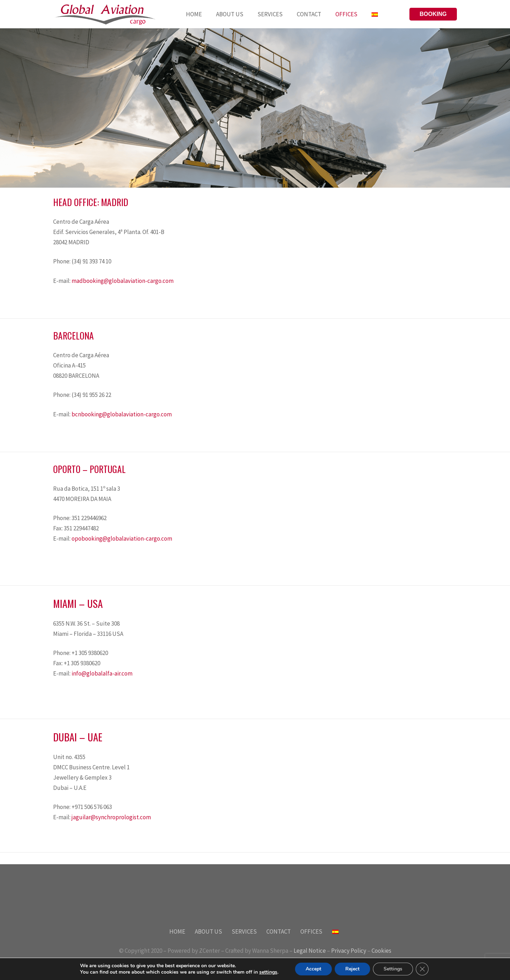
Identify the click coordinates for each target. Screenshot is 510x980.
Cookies (381, 951)
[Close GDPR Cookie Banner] (422, 969)
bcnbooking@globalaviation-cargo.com (122, 414)
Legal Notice (310, 951)
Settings (393, 969)
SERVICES (244, 931)
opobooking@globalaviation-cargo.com (122, 539)
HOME (177, 931)
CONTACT (279, 931)
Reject (352, 969)
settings (268, 972)
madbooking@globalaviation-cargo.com (123, 281)
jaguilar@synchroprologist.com (111, 817)
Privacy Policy (349, 951)
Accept (313, 969)
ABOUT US (208, 931)
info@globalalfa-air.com (102, 673)
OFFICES (311, 931)
